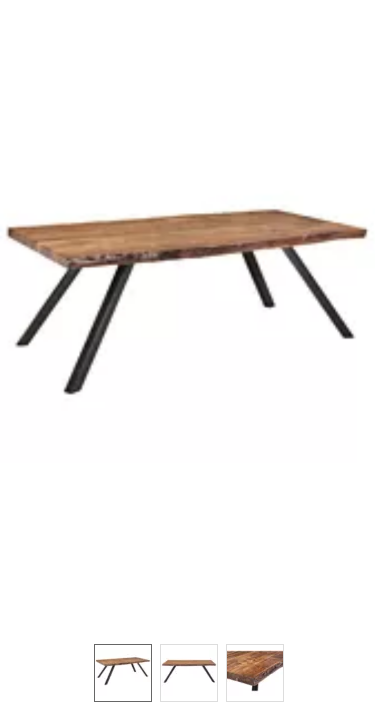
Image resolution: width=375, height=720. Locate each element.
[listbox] (187, 672)
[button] (187, 312)
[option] (123, 673)
